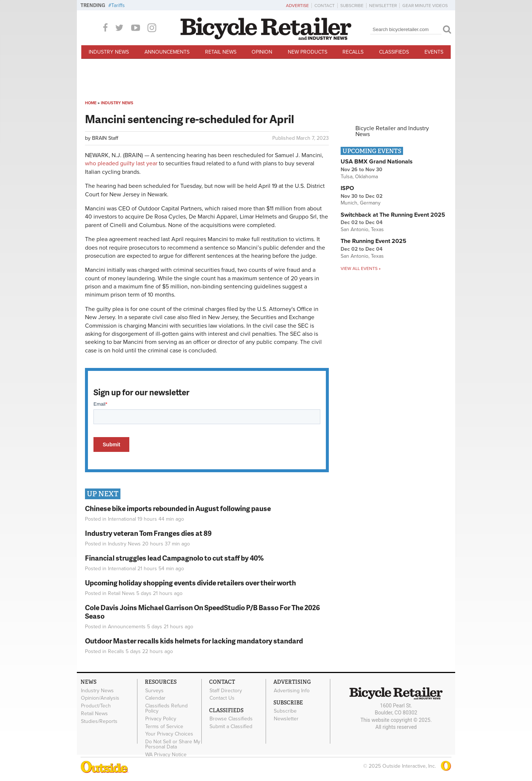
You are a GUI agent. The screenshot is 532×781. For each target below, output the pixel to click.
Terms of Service (164, 726)
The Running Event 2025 (374, 241)
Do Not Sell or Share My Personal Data (173, 744)
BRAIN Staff (105, 138)
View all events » (361, 268)
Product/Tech (96, 706)
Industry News (109, 52)
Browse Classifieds (231, 719)
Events (434, 52)
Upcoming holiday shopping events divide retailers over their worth (190, 583)
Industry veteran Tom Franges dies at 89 (148, 533)
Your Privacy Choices (169, 734)
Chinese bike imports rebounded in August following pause (178, 508)
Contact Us (222, 698)
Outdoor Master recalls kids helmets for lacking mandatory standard (194, 641)
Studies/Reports (99, 721)
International (122, 519)
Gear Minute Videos (425, 6)
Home (91, 103)
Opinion (262, 52)
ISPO (347, 188)
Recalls (353, 52)
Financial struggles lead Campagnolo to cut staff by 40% (174, 558)
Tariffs (118, 5)
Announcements (167, 52)
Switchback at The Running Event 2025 (393, 215)
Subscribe (352, 6)
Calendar (155, 698)
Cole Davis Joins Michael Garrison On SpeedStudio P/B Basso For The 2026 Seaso (202, 612)
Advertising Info (292, 690)
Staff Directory (226, 690)
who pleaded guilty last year (122, 163)
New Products (308, 52)
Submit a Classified (231, 726)
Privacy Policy (161, 719)
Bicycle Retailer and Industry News (392, 131)
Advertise (297, 6)
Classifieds (394, 52)
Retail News (221, 52)
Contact (325, 6)
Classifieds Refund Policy (166, 709)
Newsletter (383, 6)
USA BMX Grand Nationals (377, 162)
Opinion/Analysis (100, 698)
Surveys (154, 690)
